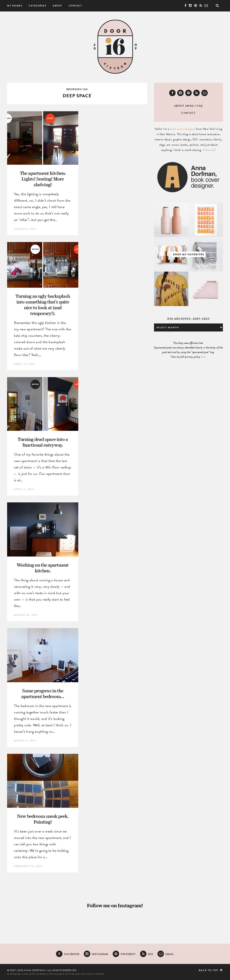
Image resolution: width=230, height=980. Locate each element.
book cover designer (183, 129)
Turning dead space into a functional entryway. (43, 442)
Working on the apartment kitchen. (43, 568)
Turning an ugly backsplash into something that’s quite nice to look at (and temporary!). (43, 305)
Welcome (209, 150)
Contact (76, 6)
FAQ (200, 106)
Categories (37, 6)
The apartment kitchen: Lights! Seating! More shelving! (43, 179)
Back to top (211, 970)
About (57, 6)
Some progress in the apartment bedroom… (43, 693)
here (203, 357)
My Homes (15, 6)
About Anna (184, 106)
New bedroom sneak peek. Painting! (43, 819)
